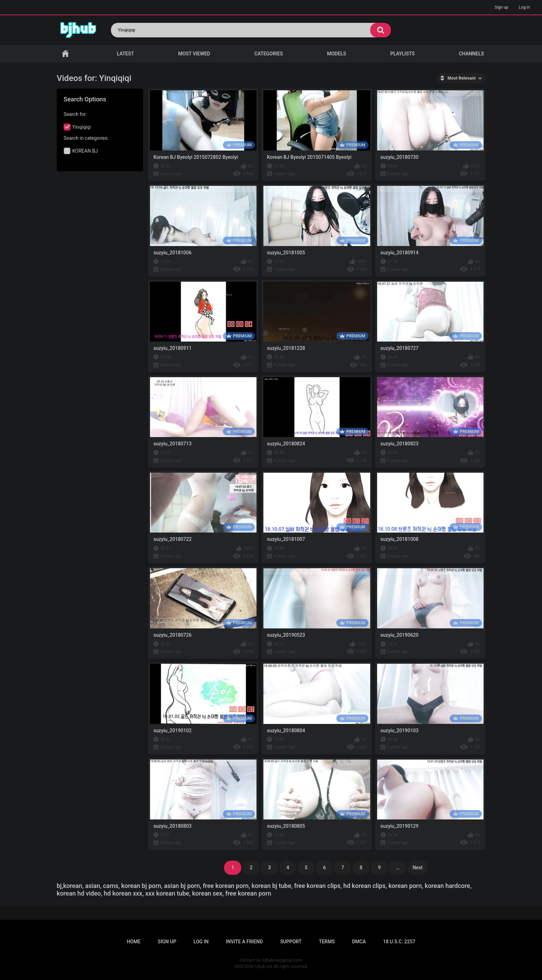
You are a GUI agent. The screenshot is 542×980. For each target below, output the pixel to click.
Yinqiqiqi (82, 127)
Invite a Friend (245, 942)
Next (417, 868)
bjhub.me (264, 967)
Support (291, 942)
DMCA (359, 942)
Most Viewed (194, 54)
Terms (327, 942)
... (398, 868)
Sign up (502, 7)
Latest (125, 54)
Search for (75, 114)
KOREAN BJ (85, 151)
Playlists (403, 54)
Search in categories (86, 138)
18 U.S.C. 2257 (399, 942)
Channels (471, 54)
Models (337, 54)
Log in (524, 7)
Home (65, 54)
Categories (269, 54)
